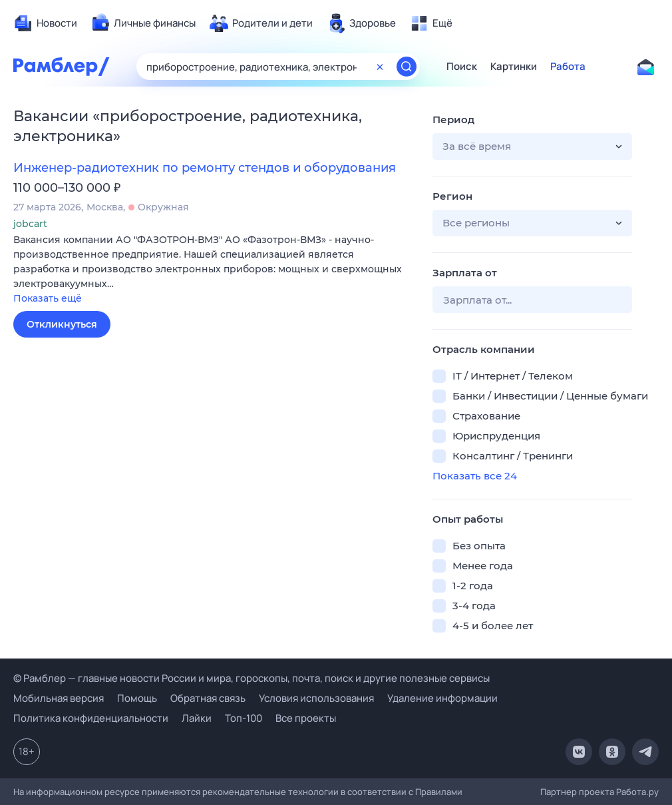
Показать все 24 (475, 476)
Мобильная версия (59, 698)
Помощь (137, 698)
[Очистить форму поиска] (380, 67)
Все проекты (306, 718)
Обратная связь (208, 698)
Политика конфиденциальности (91, 718)
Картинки (514, 67)
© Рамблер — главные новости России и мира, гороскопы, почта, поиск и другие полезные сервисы (252, 678)
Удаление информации (442, 698)
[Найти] (407, 67)
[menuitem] (45, 23)
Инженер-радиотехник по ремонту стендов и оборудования (205, 168)
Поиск (462, 67)
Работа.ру (637, 792)
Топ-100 (244, 718)
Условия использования (316, 698)
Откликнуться (62, 324)
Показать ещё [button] (48, 298)
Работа (568, 67)
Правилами (439, 792)
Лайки (197, 718)
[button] (213, 270)
